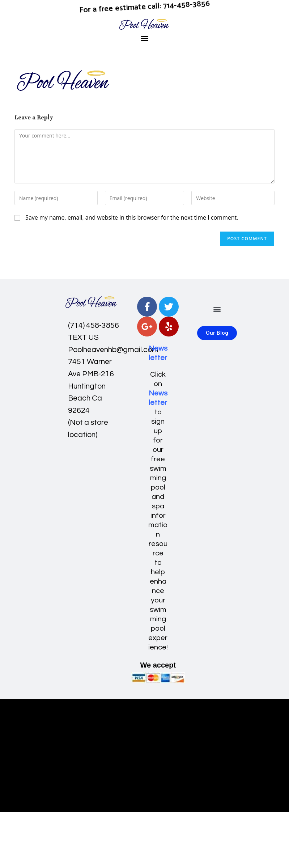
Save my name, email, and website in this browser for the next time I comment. (132, 217)
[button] (144, 38)
